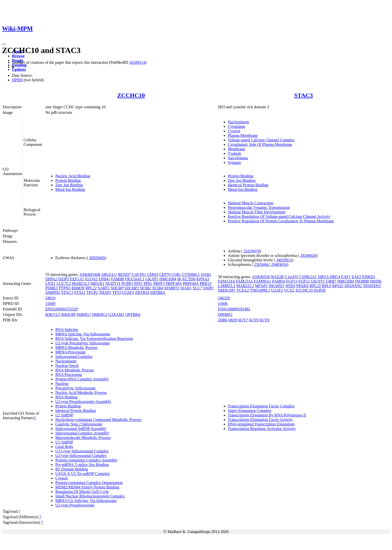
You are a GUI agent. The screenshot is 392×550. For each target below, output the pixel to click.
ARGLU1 (109, 274)
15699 (50, 304)
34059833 (284, 260)
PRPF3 (159, 284)
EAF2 (356, 277)
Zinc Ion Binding (69, 185)
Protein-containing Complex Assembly (86, 460)
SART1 (104, 288)
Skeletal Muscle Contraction (250, 203)
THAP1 (105, 293)
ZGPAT (320, 290)
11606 (223, 304)
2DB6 (222, 320)
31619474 (251, 251)
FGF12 (304, 281)
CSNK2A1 (308, 277)
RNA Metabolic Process (75, 370)
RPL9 (327, 286)
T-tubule (234, 153)
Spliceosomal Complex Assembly (82, 433)
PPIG (148, 284)
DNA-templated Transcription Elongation (261, 424)
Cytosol (234, 131)
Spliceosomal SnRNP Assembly (81, 429)
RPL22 (91, 288)
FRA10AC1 (135, 279)
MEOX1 (97, 284)
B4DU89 (68, 315)
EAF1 (346, 277)
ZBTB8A (158, 293)
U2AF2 (277, 290)
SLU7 (197, 288)
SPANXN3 (372, 286)
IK (179, 279)
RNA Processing (68, 375)
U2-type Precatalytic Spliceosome (82, 343)
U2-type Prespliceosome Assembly (83, 402)
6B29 (233, 320)
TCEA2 (243, 290)
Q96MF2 (225, 315)
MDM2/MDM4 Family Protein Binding (87, 487)
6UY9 (264, 320)
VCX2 (289, 290)
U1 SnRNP (64, 442)
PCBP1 (127, 284)
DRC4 (335, 277)
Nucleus (62, 384)
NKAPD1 (276, 286)
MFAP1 (261, 286)
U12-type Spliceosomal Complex (82, 451)
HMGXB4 (168, 279)
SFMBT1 (172, 288)
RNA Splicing (66, 330)
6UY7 (243, 320)
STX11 (80, 293)
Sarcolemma (238, 158)
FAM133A (244, 281)
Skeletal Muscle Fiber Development (257, 212)
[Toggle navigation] (4, 44)
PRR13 (205, 284)
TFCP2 (92, 293)
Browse (18, 56)
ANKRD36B (90, 274)
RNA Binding (66, 397)
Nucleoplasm (238, 122)
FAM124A (226, 281)
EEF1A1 (77, 279)
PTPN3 (65, 288)
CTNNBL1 (191, 274)
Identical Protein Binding (248, 185)
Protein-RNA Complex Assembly (82, 379)
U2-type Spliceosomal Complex (81, 456)
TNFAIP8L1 (260, 290)
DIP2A (323, 277)
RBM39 (78, 288)
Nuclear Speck (67, 366)
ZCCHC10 (131, 95)
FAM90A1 (263, 281)
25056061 (262, 264)
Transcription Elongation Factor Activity (260, 420)
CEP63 (153, 274)
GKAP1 (152, 279)
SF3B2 (145, 288)
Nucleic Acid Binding (73, 176)
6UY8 (254, 320)
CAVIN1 (139, 274)
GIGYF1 (318, 281)
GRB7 (331, 281)
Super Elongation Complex (249, 411)
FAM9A (279, 281)
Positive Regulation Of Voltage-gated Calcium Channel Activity (279, 216)
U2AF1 (128, 293)
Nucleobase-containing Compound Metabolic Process (98, 420)
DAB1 (206, 274)
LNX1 (50, 284)
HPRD (17, 80)
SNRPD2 (53, 293)
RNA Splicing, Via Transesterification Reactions (94, 339)
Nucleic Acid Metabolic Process (81, 393)
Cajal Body (64, 447)
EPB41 (104, 279)
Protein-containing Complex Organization (89, 483)
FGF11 (292, 281)
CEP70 (165, 274)
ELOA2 (91, 279)
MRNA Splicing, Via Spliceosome (83, 334)
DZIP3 (64, 279)
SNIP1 (209, 288)
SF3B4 (157, 288)
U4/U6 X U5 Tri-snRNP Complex (82, 474)
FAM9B (117, 279)
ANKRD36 (261, 277)
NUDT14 (113, 284)
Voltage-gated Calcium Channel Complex (261, 140)
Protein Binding (68, 180)
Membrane (236, 149)
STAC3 (303, 95)
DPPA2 (51, 279)
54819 (50, 298)
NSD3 (290, 286)
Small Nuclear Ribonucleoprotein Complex (90, 496)
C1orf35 (291, 277)
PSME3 (51, 288)
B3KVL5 (53, 315)
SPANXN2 (353, 286)
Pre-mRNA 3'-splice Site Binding (82, 465)
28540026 (308, 255)
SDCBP (117, 288)
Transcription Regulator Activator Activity (262, 429)
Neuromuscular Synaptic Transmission (259, 207)
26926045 (97, 258)
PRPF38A (174, 284)
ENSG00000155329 (61, 309)
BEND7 (124, 274)
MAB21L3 (81, 284)
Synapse (234, 162)
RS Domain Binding (72, 469)
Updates (19, 69)
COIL (176, 274)
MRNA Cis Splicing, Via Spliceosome (86, 501)
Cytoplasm (236, 126)
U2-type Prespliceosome (75, 505)
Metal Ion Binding (70, 189)
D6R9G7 (84, 315)
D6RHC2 (99, 315)
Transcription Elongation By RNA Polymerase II (267, 415)
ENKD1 (369, 277)
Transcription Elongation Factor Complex (261, 406)
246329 (224, 298)
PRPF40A (191, 284)
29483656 (279, 264)
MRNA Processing (70, 352)
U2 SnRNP (64, 415)
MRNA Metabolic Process (76, 348)
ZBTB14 (142, 293)
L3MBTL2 (226, 286)
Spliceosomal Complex (74, 357)
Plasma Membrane (243, 135)
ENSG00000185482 (234, 309)
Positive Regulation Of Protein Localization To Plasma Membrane (281, 221)
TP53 (117, 293)
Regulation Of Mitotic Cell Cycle (82, 492)
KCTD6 (189, 279)
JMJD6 (375, 281)
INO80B (362, 281)
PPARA (302, 286)
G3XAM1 (116, 315)
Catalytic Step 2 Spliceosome (79, 424)
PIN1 (138, 284)
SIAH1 (186, 288)
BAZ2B (277, 277)
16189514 (137, 62)
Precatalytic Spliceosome (75, 388)
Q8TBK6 (133, 315)
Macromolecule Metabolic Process (83, 438)
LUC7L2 (64, 284)
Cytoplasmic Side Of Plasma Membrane (260, 144)
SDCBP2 (132, 288)
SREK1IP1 (227, 290)
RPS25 (338, 286)
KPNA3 (203, 279)
